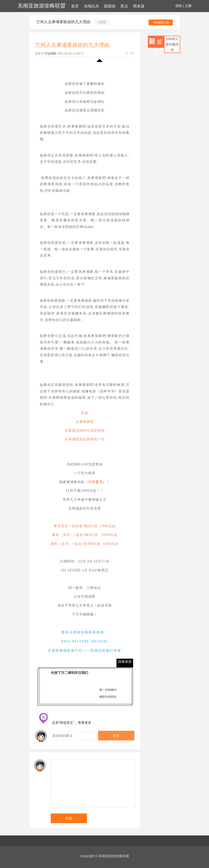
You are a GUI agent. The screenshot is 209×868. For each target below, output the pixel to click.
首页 (75, 6)
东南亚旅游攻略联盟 (42, 6)
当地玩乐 (91, 6)
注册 (188, 6)
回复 (69, 818)
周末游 (139, 6)
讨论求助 (50, 54)
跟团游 (110, 6)
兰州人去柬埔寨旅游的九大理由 (63, 22)
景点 (124, 6)
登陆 (179, 6)
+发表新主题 (161, 22)
